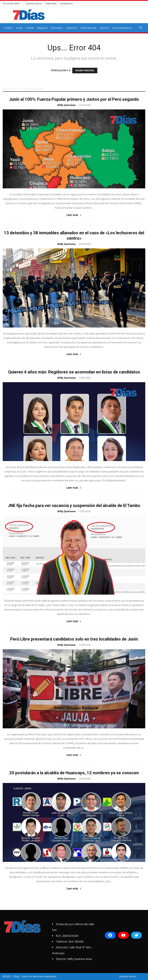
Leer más (74, 215)
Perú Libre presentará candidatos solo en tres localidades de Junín (74, 639)
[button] (141, 28)
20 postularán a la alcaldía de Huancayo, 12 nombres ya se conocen (74, 773)
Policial (30, 28)
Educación (57, 28)
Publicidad (51, 3)
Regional (42, 28)
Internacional (88, 28)
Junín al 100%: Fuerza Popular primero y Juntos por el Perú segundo (74, 99)
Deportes (72, 28)
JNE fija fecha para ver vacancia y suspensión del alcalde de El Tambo (74, 506)
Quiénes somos (34, 3)
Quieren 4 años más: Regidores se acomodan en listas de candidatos (74, 372)
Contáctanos (66, 3)
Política (9, 28)
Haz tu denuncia (122, 28)
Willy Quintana (66, 105)
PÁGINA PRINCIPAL (85, 71)
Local (19, 28)
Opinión (104, 28)
